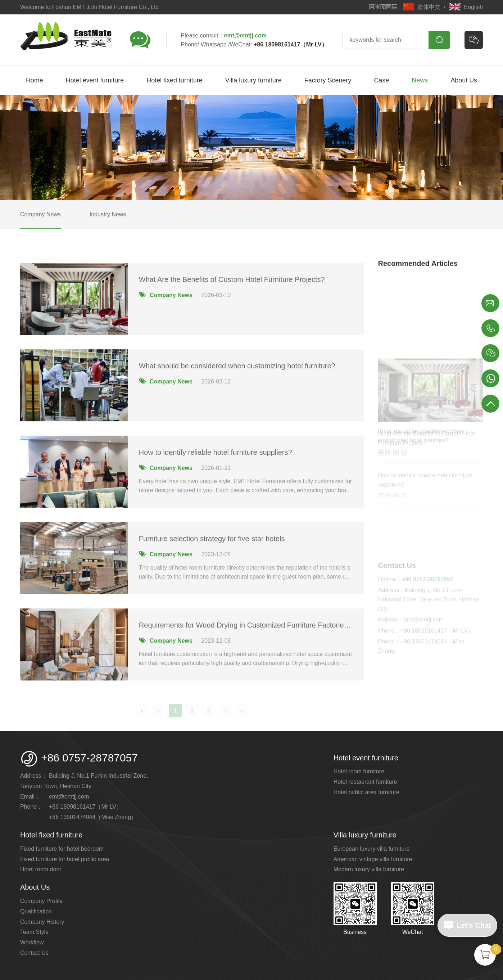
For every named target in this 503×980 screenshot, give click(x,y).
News (420, 80)
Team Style (34, 932)
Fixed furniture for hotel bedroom (62, 849)
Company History (42, 922)
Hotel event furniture (95, 80)
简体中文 (422, 7)
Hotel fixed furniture (174, 80)
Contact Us (34, 953)
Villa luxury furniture (253, 80)
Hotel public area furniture (366, 792)
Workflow (32, 942)
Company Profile (41, 901)
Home (35, 80)
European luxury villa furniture (372, 849)
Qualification (36, 911)
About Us (464, 80)
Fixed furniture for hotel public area (65, 859)
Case (381, 80)
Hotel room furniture (359, 771)
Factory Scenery (328, 80)
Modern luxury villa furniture (369, 869)
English (466, 7)
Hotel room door (41, 869)
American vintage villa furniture (373, 859)
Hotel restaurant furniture (365, 782)
